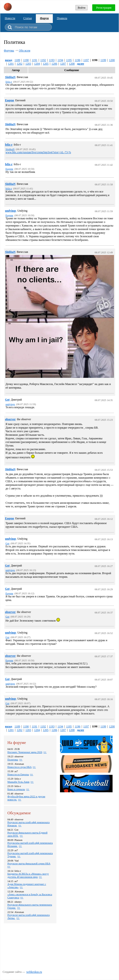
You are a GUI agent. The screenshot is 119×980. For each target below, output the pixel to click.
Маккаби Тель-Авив (18, 782)
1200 (112, 60)
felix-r (9, 145)
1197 (86, 60)
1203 (28, 64)
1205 (46, 64)
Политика (13, 759)
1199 (103, 60)
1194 (60, 60)
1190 (26, 60)
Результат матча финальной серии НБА (29, 863)
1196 (78, 60)
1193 (52, 60)
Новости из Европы (18, 774)
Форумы (9, 51)
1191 (35, 60)
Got (7, 400)
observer (10, 419)
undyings (11, 211)
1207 (63, 64)
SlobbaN (10, 77)
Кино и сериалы (16, 789)
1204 (37, 64)
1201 (11, 64)
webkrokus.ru (34, 972)
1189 (17, 60)
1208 (72, 64)
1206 (54, 64)
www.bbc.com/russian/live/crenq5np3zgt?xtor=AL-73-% (38, 152)
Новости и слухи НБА (19, 767)
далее (81, 64)
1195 (69, 60)
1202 (20, 64)
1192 (43, 60)
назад (9, 60)
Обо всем (25, 51)
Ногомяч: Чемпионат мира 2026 (25, 752)
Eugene (10, 100)
